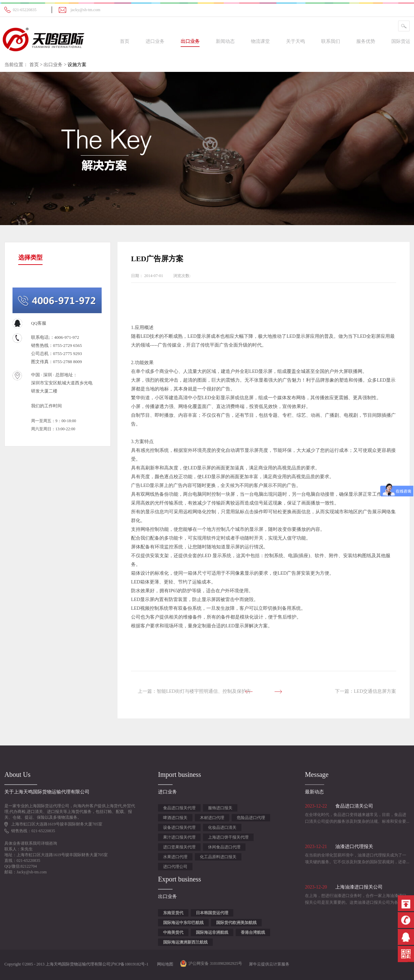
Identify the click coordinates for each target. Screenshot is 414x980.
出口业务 (53, 65)
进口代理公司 (175, 867)
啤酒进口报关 (175, 818)
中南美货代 (173, 932)
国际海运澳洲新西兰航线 (185, 942)
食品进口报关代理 (179, 808)
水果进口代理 (175, 857)
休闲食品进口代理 (224, 847)
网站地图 (164, 964)
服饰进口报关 (220, 808)
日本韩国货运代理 (212, 913)
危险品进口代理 (251, 818)
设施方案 (77, 65)
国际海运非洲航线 (212, 932)
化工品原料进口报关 (218, 857)
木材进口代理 (212, 818)
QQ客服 (39, 323)
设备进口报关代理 (179, 827)
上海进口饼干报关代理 (228, 837)
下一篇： (366, 691)
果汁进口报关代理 (179, 837)
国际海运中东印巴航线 (183, 923)
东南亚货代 (173, 913)
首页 (125, 41)
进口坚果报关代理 (179, 847)
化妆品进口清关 (222, 827)
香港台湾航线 (253, 932)
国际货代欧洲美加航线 (236, 923)
